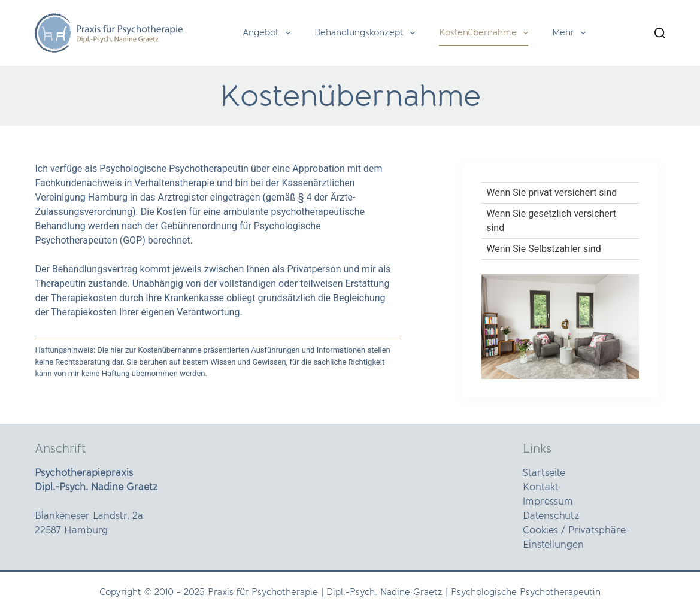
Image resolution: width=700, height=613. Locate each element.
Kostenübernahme (486, 33)
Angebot (269, 33)
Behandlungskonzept (367, 33)
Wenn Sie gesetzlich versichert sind (551, 221)
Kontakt (541, 487)
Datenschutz (551, 516)
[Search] (660, 33)
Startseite (544, 473)
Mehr (571, 33)
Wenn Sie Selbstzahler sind (544, 249)
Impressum (548, 502)
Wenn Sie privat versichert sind (551, 192)
